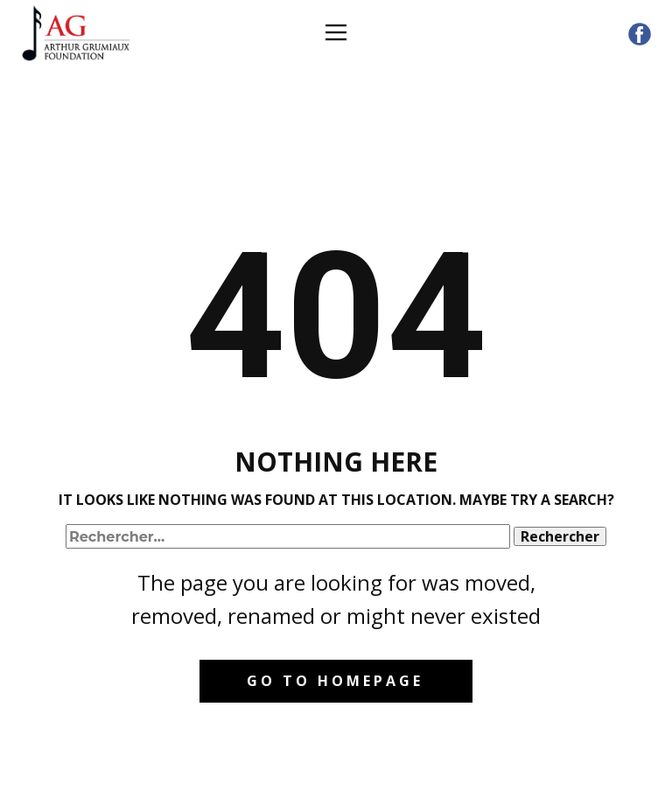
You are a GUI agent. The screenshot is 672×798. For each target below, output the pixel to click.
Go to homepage (335, 681)
